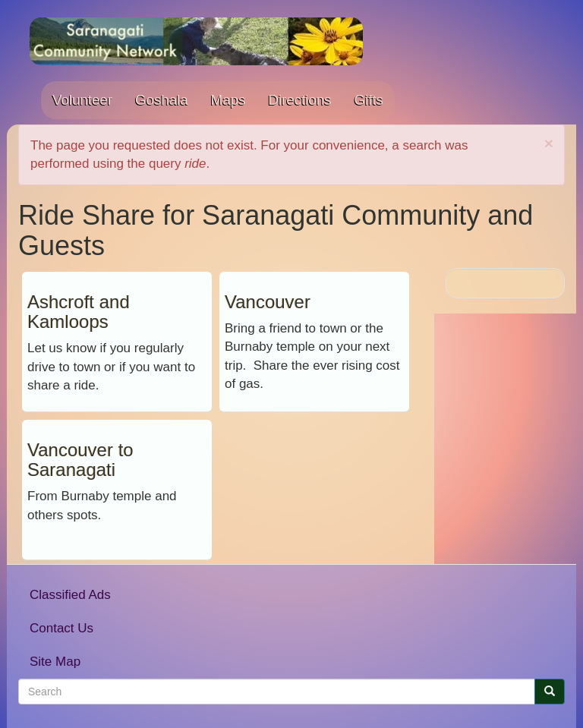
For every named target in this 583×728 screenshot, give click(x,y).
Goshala (162, 100)
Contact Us (61, 628)
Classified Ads (70, 595)
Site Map (55, 662)
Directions (299, 100)
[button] (549, 143)
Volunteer (82, 100)
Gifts (368, 100)
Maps (228, 100)
